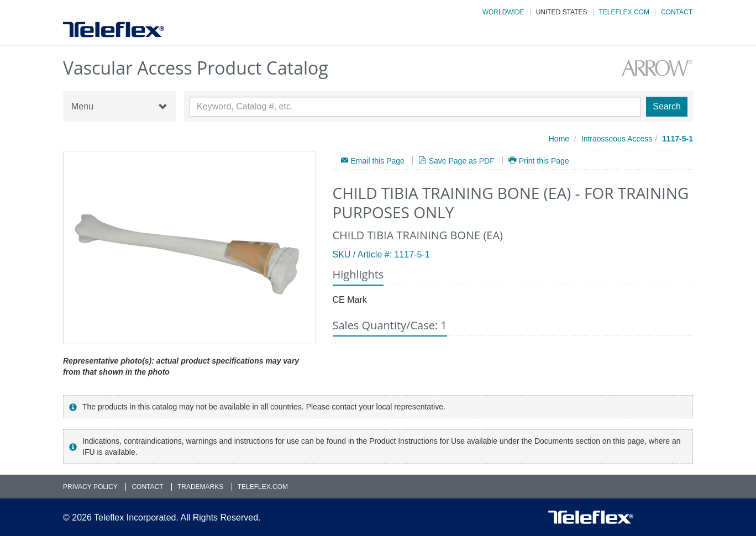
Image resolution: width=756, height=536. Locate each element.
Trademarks (200, 487)
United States (562, 12)
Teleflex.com (624, 12)
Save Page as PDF (462, 161)
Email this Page (378, 161)
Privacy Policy (90, 487)
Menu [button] (119, 107)
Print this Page (544, 161)
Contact (677, 12)
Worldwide (503, 12)
